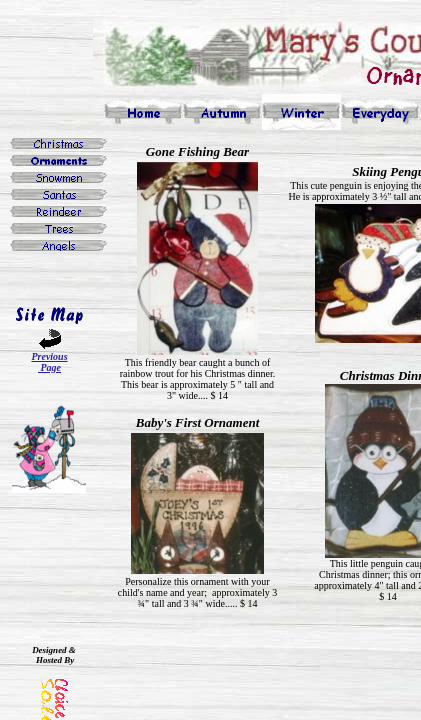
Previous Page (49, 362)
